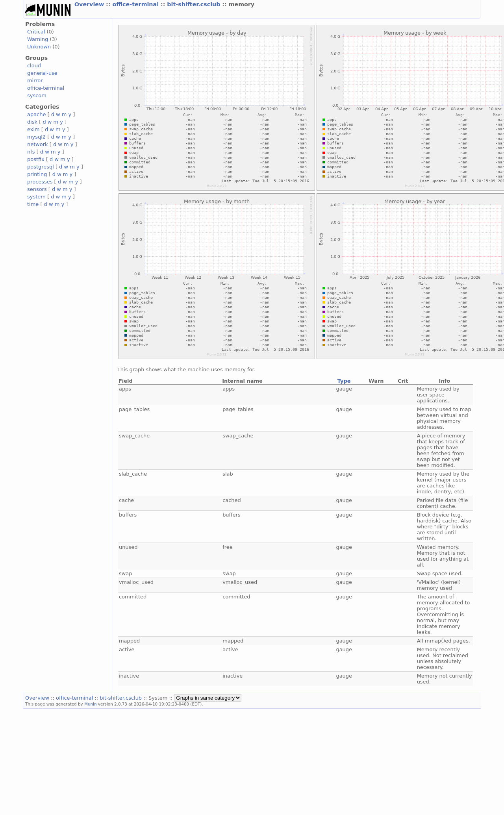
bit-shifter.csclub (195, 4)
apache (36, 114)
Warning (38, 39)
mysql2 (36, 137)
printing (37, 174)
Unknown (39, 47)
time (33, 204)
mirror (35, 81)
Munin (91, 704)
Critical (36, 32)
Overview (90, 4)
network (38, 144)
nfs (31, 152)
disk (32, 122)
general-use (42, 73)
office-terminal (136, 4)
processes (40, 182)
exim (33, 129)
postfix (36, 159)
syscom (37, 95)
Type (344, 381)
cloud (34, 66)
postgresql (41, 167)
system (36, 197)
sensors (37, 189)
